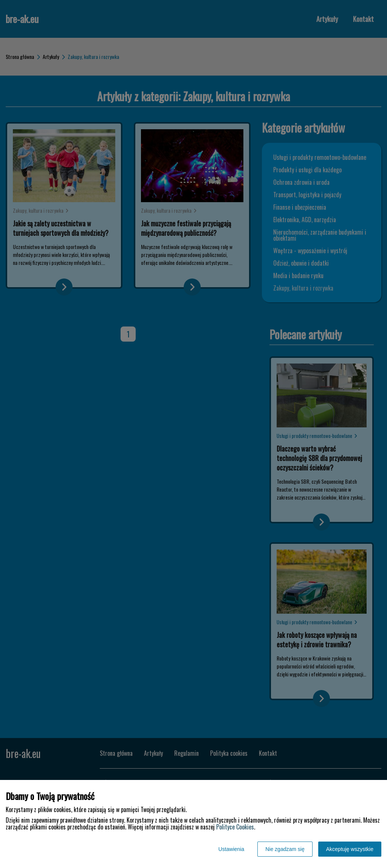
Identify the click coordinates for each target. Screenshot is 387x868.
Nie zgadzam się (285, 849)
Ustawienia (231, 849)
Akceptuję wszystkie (350, 849)
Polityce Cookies (235, 827)
